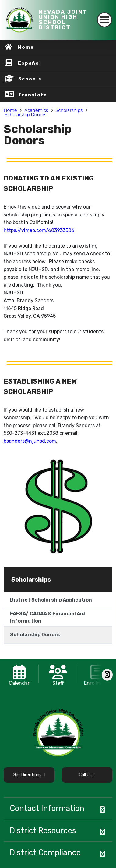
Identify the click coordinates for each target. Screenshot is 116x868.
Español (30, 63)
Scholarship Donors (26, 115)
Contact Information (47, 808)
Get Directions (29, 775)
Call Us (87, 775)
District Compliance (45, 852)
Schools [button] (30, 79)
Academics (36, 110)
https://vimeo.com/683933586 (39, 230)
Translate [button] (33, 95)
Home (26, 47)
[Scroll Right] (107, 675)
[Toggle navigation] (104, 20)
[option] (19, 674)
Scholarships (69, 110)
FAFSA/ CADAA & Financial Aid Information (47, 617)
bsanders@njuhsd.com (30, 441)
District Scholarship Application (51, 600)
